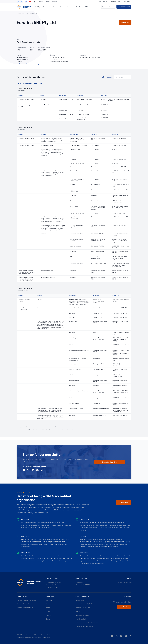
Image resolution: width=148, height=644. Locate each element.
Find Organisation (40, 7)
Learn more (124, 502)
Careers (49, 619)
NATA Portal (103, 2)
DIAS (86, 7)
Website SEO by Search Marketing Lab (41, 637)
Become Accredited (124, 7)
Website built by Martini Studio (24, 637)
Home (18, 13)
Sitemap (78, 611)
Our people (50, 600)
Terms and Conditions (83, 608)
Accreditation (53, 7)
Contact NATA (127, 2)
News (48, 608)
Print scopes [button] (108, 77)
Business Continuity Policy (84, 626)
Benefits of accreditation (25, 608)
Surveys (49, 615)
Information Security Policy (84, 604)
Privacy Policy (80, 600)
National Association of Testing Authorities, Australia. (37, 635)
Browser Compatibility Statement (87, 623)
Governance (50, 604)
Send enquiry (125, 22)
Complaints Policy (81, 619)
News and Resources (67, 7)
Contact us (50, 611)
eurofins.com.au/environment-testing (28, 64)
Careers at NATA (115, 2)
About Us (79, 7)
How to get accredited (24, 604)
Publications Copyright (83, 615)
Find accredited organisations (27, 600)
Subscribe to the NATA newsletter (47, 1)
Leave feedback (124, 607)
